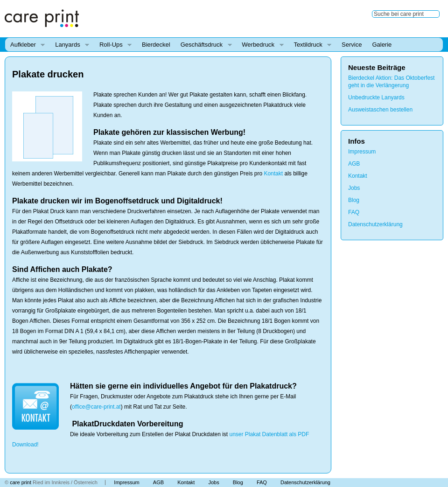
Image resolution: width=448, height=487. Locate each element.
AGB (354, 164)
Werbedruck (260, 45)
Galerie (382, 45)
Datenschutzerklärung (375, 224)
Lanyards (70, 45)
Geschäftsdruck (204, 45)
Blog (354, 200)
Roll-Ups (113, 45)
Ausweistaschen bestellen (380, 110)
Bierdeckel (156, 45)
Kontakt (273, 174)
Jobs (354, 188)
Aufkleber (25, 45)
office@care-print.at (96, 407)
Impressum (362, 152)
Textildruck (310, 45)
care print (21, 482)
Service (352, 45)
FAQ (354, 212)
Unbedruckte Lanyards (376, 97)
